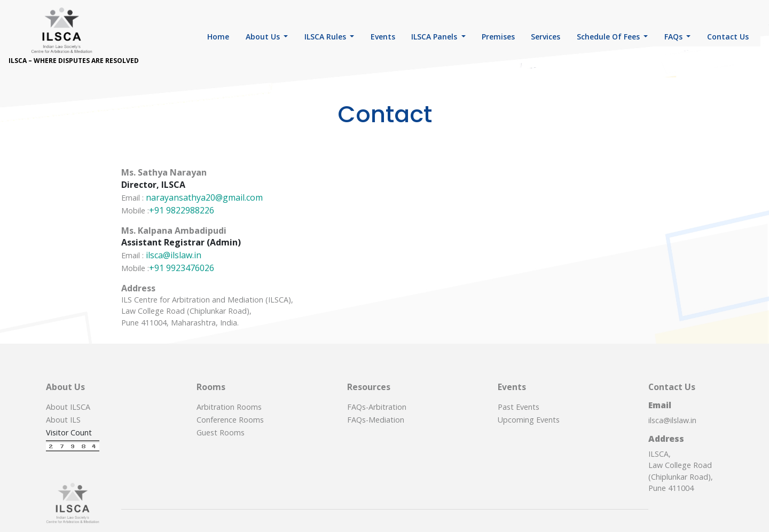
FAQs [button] (674, 37)
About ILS (63, 420)
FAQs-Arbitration (377, 407)
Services (546, 37)
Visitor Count (69, 432)
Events (383, 37)
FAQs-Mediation (376, 420)
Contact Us (728, 37)
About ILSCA (68, 407)
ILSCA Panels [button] (435, 37)
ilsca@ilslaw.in (174, 255)
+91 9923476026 (182, 268)
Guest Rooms (221, 432)
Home (218, 37)
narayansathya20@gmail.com (204, 197)
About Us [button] (264, 37)
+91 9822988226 (182, 210)
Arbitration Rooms (229, 407)
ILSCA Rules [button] (326, 37)
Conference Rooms (230, 420)
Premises (498, 37)
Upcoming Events (529, 420)
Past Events (519, 407)
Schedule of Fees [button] (609, 37)
